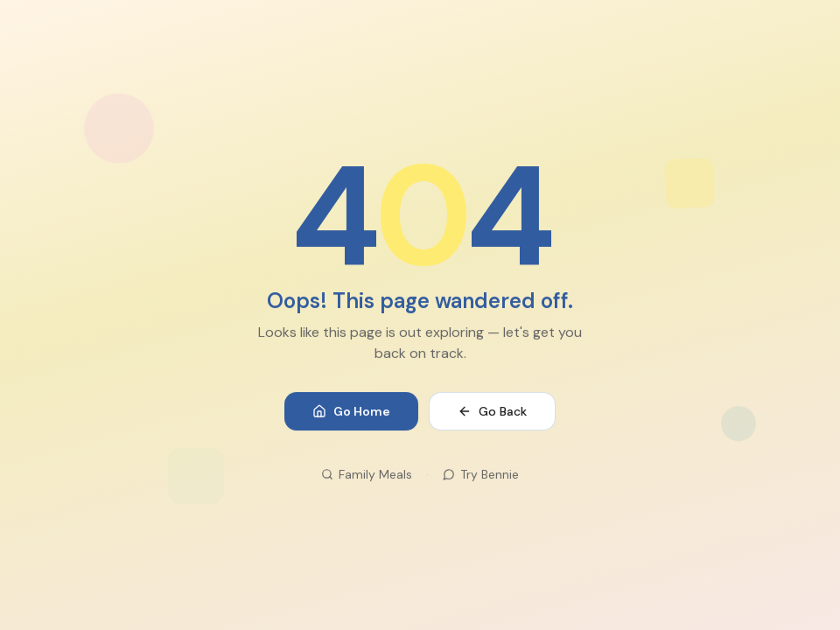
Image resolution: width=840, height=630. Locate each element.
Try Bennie (481, 475)
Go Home (351, 412)
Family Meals (367, 475)
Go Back (492, 412)
